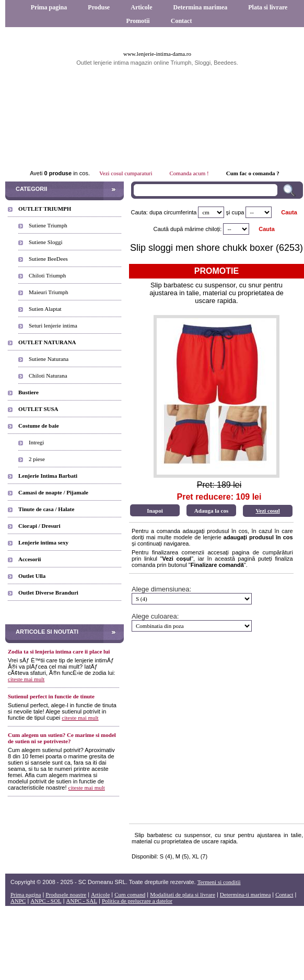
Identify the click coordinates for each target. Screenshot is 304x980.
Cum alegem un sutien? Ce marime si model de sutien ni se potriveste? (62, 738)
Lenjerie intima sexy (43, 542)
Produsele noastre (66, 894)
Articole (141, 7)
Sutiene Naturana (49, 359)
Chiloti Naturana (48, 376)
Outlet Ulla (32, 576)
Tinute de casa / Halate (46, 509)
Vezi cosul (267, 511)
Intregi (36, 442)
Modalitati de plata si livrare (183, 894)
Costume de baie (39, 426)
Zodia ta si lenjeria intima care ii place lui (59, 651)
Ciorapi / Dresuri (39, 526)
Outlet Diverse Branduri (48, 592)
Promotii (138, 21)
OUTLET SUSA (38, 409)
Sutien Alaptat (45, 309)
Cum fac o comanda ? (253, 173)
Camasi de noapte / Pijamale (53, 492)
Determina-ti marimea (245, 894)
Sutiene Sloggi (45, 242)
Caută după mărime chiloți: (188, 229)
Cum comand (130, 894)
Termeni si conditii (219, 882)
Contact (182, 21)
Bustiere (28, 392)
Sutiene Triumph (48, 225)
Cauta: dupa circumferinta (163, 212)
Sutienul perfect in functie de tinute (51, 696)
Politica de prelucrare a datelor (137, 901)
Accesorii (30, 559)
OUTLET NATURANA (47, 342)
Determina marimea (201, 7)
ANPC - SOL (46, 901)
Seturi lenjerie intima (53, 325)
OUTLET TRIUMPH (45, 209)
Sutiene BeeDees (48, 259)
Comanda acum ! (189, 173)
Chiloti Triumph (47, 275)
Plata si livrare (268, 7)
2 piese (37, 459)
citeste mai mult (26, 679)
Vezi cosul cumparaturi (126, 173)
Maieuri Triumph (48, 292)
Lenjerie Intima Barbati (48, 476)
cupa (238, 212)
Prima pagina (49, 7)
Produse (99, 7)
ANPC (18, 901)
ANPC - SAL (82, 901)
